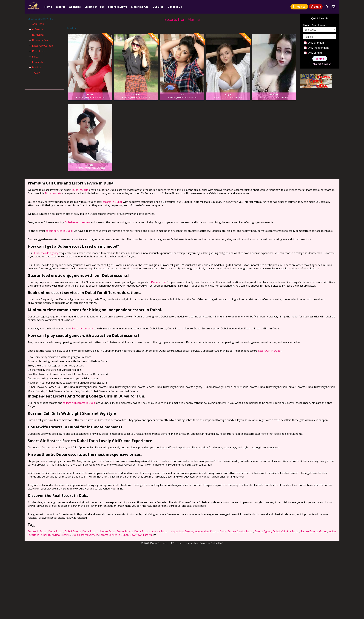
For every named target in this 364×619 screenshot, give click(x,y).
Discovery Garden (43, 46)
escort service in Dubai (59, 231)
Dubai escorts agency (46, 253)
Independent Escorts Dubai (210, 531)
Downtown (39, 51)
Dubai (36, 57)
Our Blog (158, 7)
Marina (36, 67)
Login (316, 7)
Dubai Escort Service (121, 531)
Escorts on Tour (94, 7)
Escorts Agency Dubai (267, 531)
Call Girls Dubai (290, 531)
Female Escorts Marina (314, 531)
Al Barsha (38, 29)
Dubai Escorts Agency (147, 531)
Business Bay (40, 40)
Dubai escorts (80, 190)
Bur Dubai (38, 35)
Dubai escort (159, 282)
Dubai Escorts (73, 531)
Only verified (313, 53)
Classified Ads (140, 7)
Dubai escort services (77, 222)
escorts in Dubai (112, 202)
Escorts (61, 7)
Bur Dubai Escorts (59, 535)
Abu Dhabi (38, 24)
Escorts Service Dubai (240, 531)
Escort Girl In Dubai (270, 351)
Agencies (75, 7)
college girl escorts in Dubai (79, 403)
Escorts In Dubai (37, 531)
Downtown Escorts (141, 535)
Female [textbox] (309, 37)
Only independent (316, 48)
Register (299, 7)
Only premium (314, 43)
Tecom (36, 73)
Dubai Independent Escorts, (177, 531)
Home (48, 7)
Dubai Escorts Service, (95, 531)
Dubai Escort (56, 531)
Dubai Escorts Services (85, 535)
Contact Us (175, 7)
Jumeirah (37, 62)
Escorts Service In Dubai (114, 535)
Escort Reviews (118, 7)
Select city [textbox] (310, 30)
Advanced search (320, 64)
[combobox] (320, 30)
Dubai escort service (84, 328)
